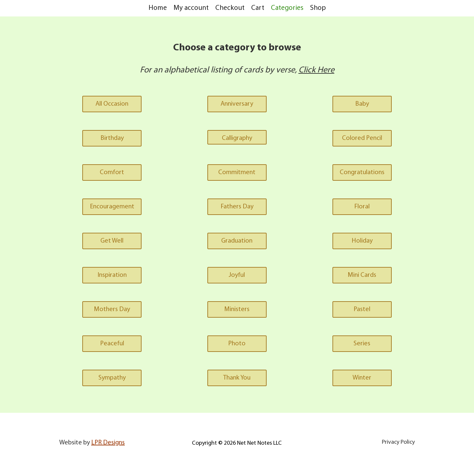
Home (158, 8)
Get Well (112, 241)
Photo (237, 344)
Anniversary (237, 104)
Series (362, 344)
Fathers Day (237, 207)
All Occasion (112, 104)
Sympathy (112, 378)
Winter (362, 378)
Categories (287, 8)
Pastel (362, 309)
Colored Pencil (362, 138)
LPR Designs (108, 443)
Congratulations (362, 172)
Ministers (237, 309)
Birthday (112, 138)
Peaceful (112, 344)
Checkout (230, 8)
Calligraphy (237, 138)
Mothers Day (112, 309)
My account (191, 8)
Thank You (237, 378)
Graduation (237, 241)
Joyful (237, 275)
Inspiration (112, 275)
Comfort (112, 172)
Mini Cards (362, 275)
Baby (362, 104)
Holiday (362, 241)
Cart (258, 8)
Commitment (237, 172)
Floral (362, 207)
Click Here (316, 70)
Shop (318, 8)
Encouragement (112, 207)
